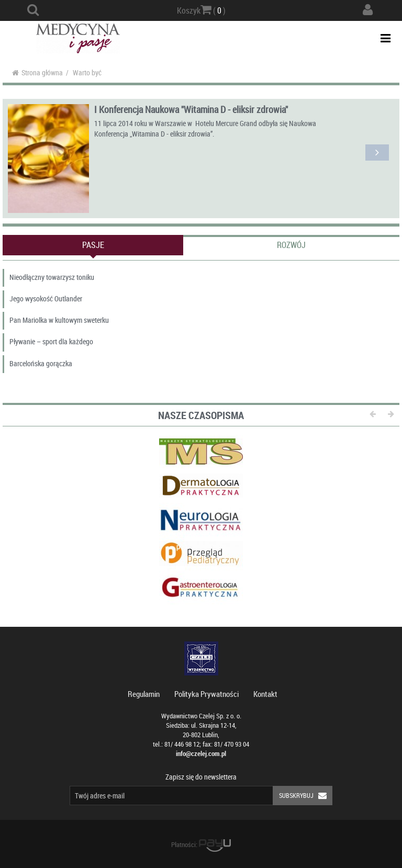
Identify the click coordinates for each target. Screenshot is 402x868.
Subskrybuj (306, 796)
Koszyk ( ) (201, 10)
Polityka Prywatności (206, 694)
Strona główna (37, 72)
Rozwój (291, 245)
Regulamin (144, 694)
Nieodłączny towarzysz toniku (52, 277)
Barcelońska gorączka (41, 363)
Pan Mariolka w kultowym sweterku (59, 320)
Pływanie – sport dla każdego (51, 341)
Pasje (93, 245)
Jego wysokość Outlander (46, 298)
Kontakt (265, 694)
